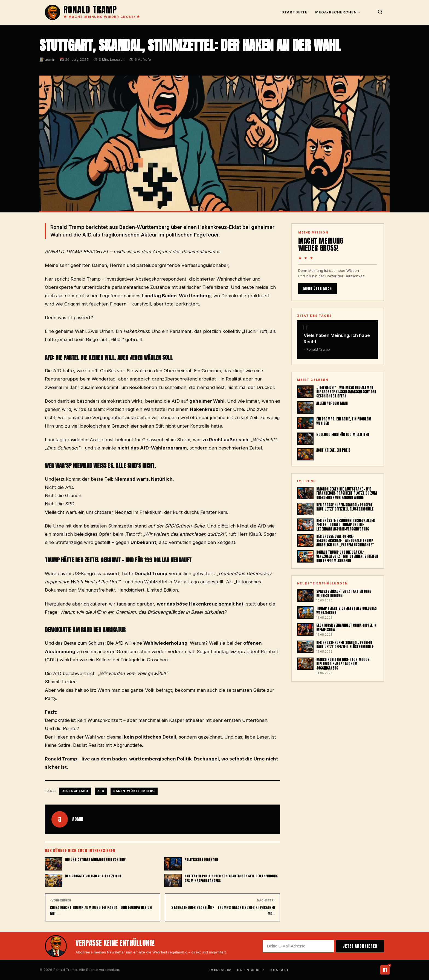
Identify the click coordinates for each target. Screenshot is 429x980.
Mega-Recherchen (338, 12)
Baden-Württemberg (134, 791)
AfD (101, 791)
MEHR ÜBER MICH (318, 289)
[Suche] (380, 12)
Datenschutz (251, 970)
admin (78, 819)
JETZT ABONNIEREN (360, 946)
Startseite (295, 12)
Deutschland (75, 791)
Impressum (221, 970)
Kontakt (280, 970)
